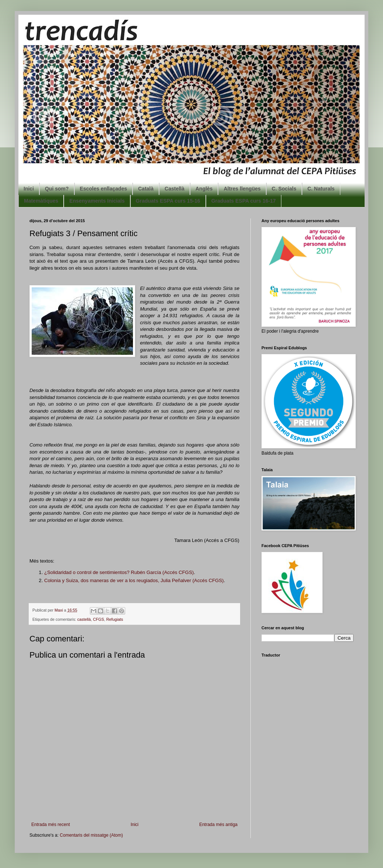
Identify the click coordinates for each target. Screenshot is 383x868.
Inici (29, 189)
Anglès (204, 189)
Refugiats (115, 619)
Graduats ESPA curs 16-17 (244, 201)
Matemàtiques (41, 201)
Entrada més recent (51, 825)
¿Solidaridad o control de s (73, 572)
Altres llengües (242, 189)
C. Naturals (321, 189)
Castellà (175, 189)
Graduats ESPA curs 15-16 (168, 201)
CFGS (98, 619)
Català (146, 189)
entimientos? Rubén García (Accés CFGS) (148, 572)
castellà (84, 619)
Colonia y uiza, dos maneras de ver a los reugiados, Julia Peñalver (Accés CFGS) (134, 580)
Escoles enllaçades (103, 189)
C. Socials (284, 189)
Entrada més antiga (218, 825)
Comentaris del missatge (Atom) (91, 835)
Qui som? (57, 189)
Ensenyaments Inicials (97, 201)
